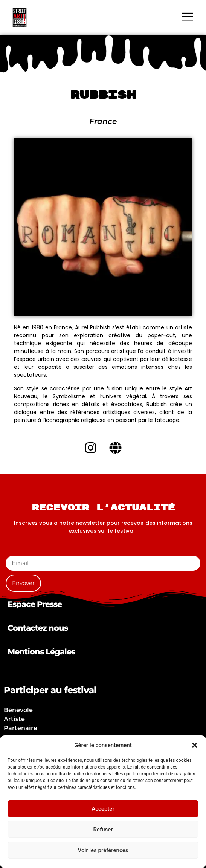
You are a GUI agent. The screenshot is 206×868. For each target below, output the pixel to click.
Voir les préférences (103, 850)
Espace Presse (35, 604)
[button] (195, 745)
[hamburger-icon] (187, 18)
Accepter (103, 809)
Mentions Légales (41, 652)
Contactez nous (38, 628)
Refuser (103, 830)
